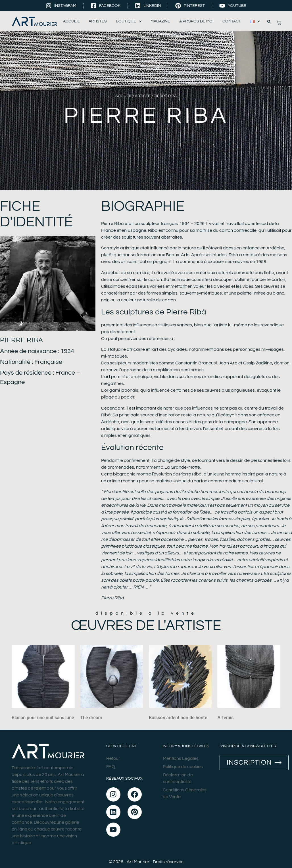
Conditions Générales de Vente (185, 793)
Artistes (98, 21)
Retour (113, 758)
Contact (232, 21)
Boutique (129, 21)
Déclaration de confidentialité (178, 778)
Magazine (160, 21)
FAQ (111, 767)
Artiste (143, 96)
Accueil (71, 21)
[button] (269, 22)
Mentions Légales (181, 758)
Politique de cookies (183, 767)
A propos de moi (196, 21)
